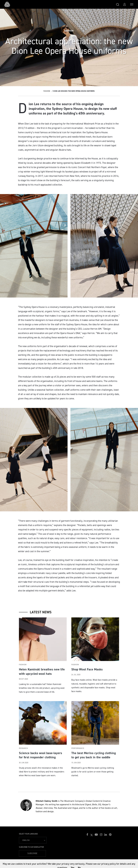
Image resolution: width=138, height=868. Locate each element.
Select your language (28, 834)
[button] (118, 4)
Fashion (47, 91)
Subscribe (32, 853)
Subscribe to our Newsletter (31, 847)
